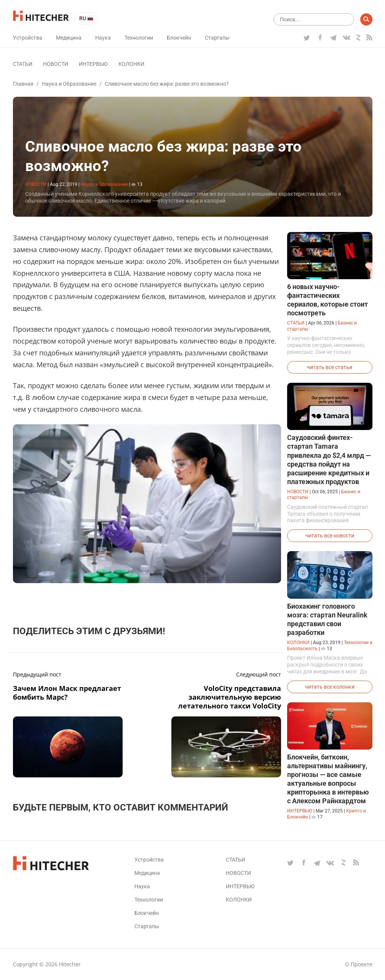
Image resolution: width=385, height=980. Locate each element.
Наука (103, 38)
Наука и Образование (69, 84)
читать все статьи (330, 367)
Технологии (139, 38)
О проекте (359, 964)
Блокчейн (179, 38)
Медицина (69, 38)
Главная (23, 84)
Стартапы (217, 38)
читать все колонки (330, 687)
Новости (56, 64)
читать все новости (330, 536)
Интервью (93, 64)
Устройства (28, 38)
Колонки (131, 64)
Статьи (23, 64)
